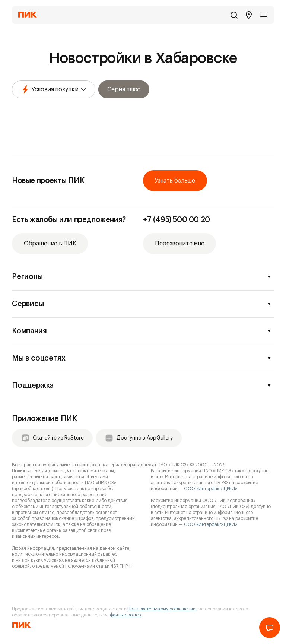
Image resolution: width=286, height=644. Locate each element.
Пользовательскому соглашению (162, 609)
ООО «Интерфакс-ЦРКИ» (211, 489)
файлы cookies (125, 615)
